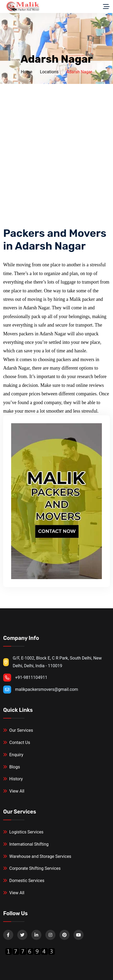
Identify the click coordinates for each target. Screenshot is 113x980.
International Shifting (26, 844)
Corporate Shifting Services (32, 868)
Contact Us (17, 743)
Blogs (12, 767)
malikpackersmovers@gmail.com (47, 689)
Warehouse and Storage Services (37, 856)
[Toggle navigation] (106, 7)
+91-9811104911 (31, 677)
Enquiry (13, 755)
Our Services (18, 730)
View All (14, 791)
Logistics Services (23, 832)
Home (26, 72)
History (13, 779)
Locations (49, 72)
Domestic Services (24, 881)
